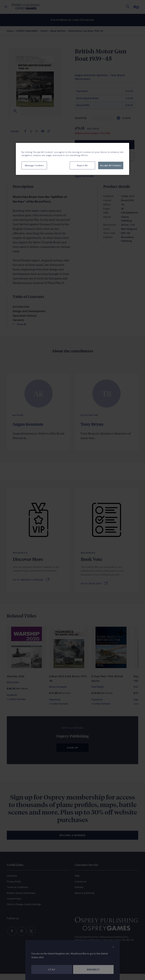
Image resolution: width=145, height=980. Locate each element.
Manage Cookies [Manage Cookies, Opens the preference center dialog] (34, 165)
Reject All (82, 165)
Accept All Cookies (111, 165)
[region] (72, 159)
